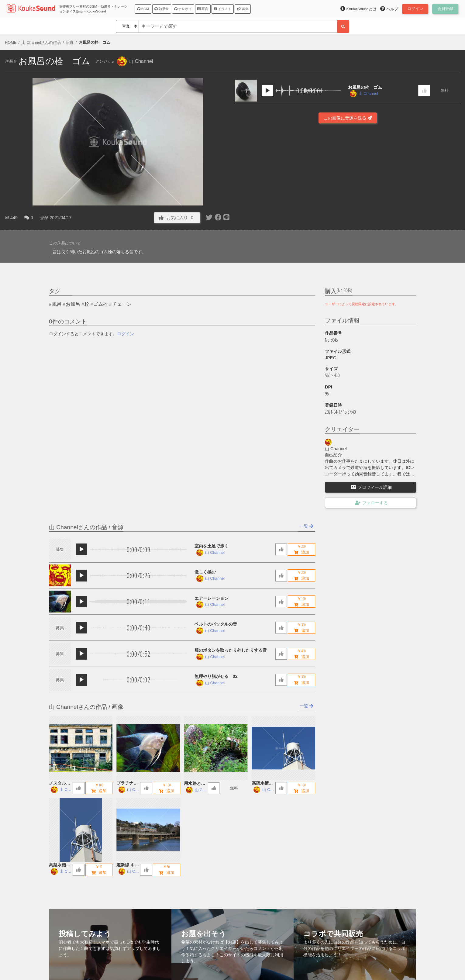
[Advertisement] (348, 205)
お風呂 (73, 304)
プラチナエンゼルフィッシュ (127, 783)
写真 (203, 9)
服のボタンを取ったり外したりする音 (231, 650)
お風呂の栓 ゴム (365, 87)
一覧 (307, 526)
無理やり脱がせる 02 (216, 676)
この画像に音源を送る (348, 118)
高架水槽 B (262, 783)
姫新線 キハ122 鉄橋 (128, 865)
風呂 (57, 304)
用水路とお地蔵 (195, 784)
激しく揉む (205, 572)
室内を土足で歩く (212, 546)
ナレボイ (183, 9)
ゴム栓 (101, 304)
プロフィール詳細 (371, 487)
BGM (143, 9)
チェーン (122, 304)
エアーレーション (212, 598)
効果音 (162, 9)
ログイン (126, 334)
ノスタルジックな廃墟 (60, 783)
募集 (243, 9)
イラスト (222, 9)
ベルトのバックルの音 (216, 624)
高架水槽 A (60, 865)
